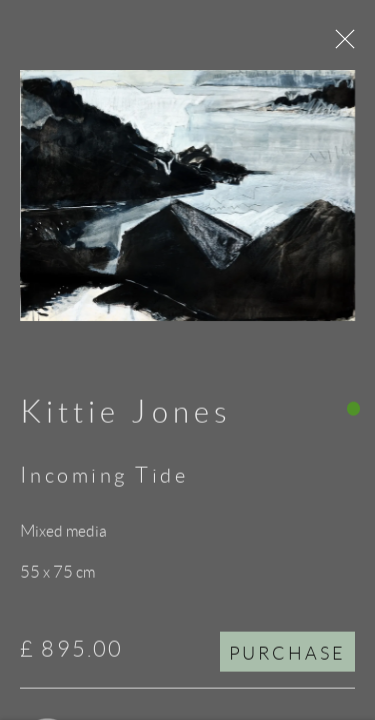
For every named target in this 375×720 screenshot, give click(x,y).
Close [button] (342, 45)
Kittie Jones (126, 417)
